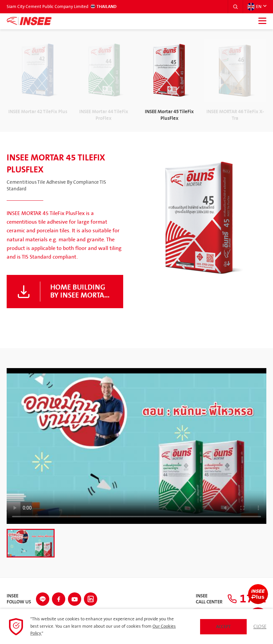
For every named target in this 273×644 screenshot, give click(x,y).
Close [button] (260, 627)
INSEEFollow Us (19, 599)
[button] (235, 7)
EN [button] (254, 7)
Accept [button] (223, 627)
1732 (247, 599)
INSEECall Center (209, 599)
